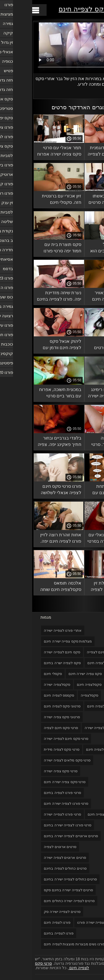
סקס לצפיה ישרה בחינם (30, 663)
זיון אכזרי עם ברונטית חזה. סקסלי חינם (29, 199)
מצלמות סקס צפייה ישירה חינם (36, 641)
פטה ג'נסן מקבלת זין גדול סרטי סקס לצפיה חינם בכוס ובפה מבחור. (78, 587)
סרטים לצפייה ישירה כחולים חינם (37, 901)
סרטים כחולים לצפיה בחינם (33, 868)
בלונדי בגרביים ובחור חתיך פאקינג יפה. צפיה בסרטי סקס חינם (27, 442)
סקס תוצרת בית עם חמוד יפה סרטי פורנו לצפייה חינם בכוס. (30, 249)
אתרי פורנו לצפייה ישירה (31, 630)
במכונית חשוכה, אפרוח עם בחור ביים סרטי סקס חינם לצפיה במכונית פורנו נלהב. (28, 394)
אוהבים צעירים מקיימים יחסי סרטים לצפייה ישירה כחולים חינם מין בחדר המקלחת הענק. (80, 345)
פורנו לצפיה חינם (25, 922)
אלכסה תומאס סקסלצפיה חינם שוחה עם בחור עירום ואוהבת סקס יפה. (28, 587)
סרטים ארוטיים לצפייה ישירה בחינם (39, 836)
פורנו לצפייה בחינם (26, 933)
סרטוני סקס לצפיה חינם (30, 706)
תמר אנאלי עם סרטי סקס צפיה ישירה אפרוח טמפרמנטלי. (27, 152)
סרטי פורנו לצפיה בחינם (30, 793)
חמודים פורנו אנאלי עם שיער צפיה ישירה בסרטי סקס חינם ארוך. (77, 539)
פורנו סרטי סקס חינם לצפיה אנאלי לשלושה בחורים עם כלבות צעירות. (29, 490)
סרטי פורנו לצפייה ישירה (30, 814)
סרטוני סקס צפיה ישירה (30, 717)
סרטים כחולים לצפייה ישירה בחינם (38, 879)
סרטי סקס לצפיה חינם (71, 749)
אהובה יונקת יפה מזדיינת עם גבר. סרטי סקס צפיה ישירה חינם (79, 442)
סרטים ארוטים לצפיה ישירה (33, 858)
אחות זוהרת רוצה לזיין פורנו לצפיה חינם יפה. (29, 538)
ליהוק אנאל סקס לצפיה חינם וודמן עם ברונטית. (30, 345)
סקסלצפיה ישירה (25, 685)
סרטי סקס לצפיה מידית (29, 749)
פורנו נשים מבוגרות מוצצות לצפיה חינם (42, 944)
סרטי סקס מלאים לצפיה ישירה (35, 760)
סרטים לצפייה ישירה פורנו (65, 922)
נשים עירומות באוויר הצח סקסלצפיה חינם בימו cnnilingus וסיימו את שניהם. (80, 297)
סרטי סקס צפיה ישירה (28, 771)
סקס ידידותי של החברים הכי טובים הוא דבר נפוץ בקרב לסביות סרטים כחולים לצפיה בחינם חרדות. (78, 249)
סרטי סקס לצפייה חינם (59, 9)
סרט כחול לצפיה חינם (72, 706)
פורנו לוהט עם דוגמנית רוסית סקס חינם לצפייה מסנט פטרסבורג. (78, 152)
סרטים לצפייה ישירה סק (30, 912)
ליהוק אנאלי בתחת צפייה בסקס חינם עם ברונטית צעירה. (80, 490)
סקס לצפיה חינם (68, 663)
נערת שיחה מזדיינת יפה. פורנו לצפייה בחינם (27, 296)
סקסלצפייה (57, 695)
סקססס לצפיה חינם (27, 695)
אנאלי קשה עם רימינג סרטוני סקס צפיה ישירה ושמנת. (78, 394)
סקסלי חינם (21, 674)
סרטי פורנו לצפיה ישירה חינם (34, 803)
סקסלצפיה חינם (57, 685)
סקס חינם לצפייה (68, 652)
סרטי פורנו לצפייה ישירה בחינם (35, 825)
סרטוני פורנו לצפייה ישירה (72, 728)
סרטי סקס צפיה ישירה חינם (32, 782)
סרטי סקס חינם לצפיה (29, 728)
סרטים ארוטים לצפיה (28, 847)
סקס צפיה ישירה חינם (53, 674)
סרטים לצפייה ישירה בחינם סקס (36, 890)
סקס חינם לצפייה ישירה (30, 652)
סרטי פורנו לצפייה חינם (73, 814)
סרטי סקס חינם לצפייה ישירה (34, 739)
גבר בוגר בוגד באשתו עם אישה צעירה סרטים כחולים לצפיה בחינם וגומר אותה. (78, 200)
